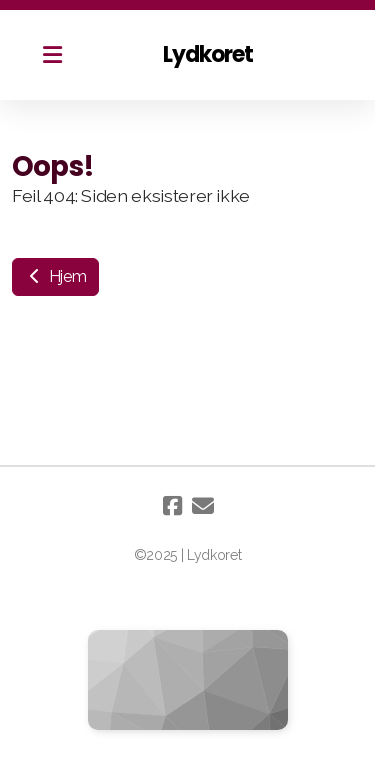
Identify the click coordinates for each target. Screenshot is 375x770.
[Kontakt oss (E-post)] (203, 506)
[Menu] (52, 55)
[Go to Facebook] (173, 506)
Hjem (55, 276)
